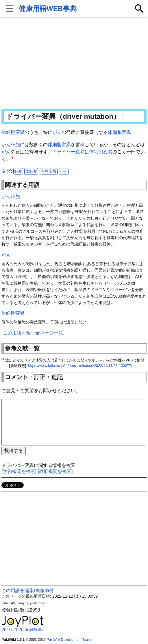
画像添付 (45, 591)
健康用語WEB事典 (48, 9)
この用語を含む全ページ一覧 (33, 333)
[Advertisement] (74, 64)
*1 (12, 158)
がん (57, 132)
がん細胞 (11, 144)
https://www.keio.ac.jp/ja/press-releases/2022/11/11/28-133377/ (80, 366)
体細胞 (31, 171)
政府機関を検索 (55, 471)
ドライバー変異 (69, 152)
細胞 (18, 171)
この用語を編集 (18, 591)
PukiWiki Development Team (69, 640)
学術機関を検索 (19, 471)
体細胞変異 (13, 132)
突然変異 (49, 171)
